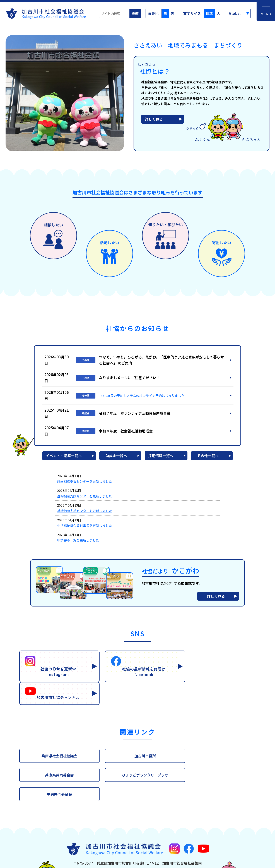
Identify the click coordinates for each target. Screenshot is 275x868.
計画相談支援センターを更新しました (85, 484)
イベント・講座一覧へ (62, 458)
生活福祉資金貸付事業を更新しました (85, 528)
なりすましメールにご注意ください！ (129, 380)
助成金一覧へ (116, 458)
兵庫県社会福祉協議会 (57, 725)
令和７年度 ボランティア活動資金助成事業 (135, 415)
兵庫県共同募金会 (218, 725)
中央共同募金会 (137, 744)
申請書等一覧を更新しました (78, 543)
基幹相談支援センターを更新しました (85, 498)
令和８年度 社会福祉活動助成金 (126, 433)
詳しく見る (154, 121)
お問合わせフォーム (173, 840)
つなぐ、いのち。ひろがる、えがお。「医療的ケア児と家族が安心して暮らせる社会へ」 (161, 362)
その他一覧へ (209, 458)
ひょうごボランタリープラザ (57, 744)
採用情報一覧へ (161, 458)
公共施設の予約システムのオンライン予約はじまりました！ (144, 398)
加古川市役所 (137, 725)
